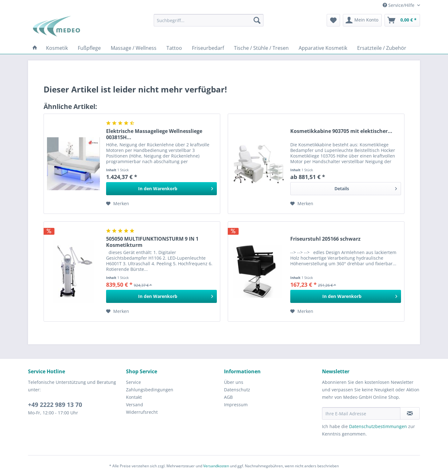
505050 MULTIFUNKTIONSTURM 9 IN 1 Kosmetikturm (152, 242)
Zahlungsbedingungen (150, 390)
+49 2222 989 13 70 (55, 405)
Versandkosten (216, 466)
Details (366, 188)
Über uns (234, 382)
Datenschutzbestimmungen (378, 426)
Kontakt (134, 397)
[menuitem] (209, 20)
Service (133, 382)
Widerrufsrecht (142, 412)
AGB (228, 397)
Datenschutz (237, 390)
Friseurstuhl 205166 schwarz (325, 239)
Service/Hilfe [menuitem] (399, 5)
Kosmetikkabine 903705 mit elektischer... (341, 131)
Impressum (236, 405)
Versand (135, 405)
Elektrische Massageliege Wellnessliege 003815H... (154, 134)
